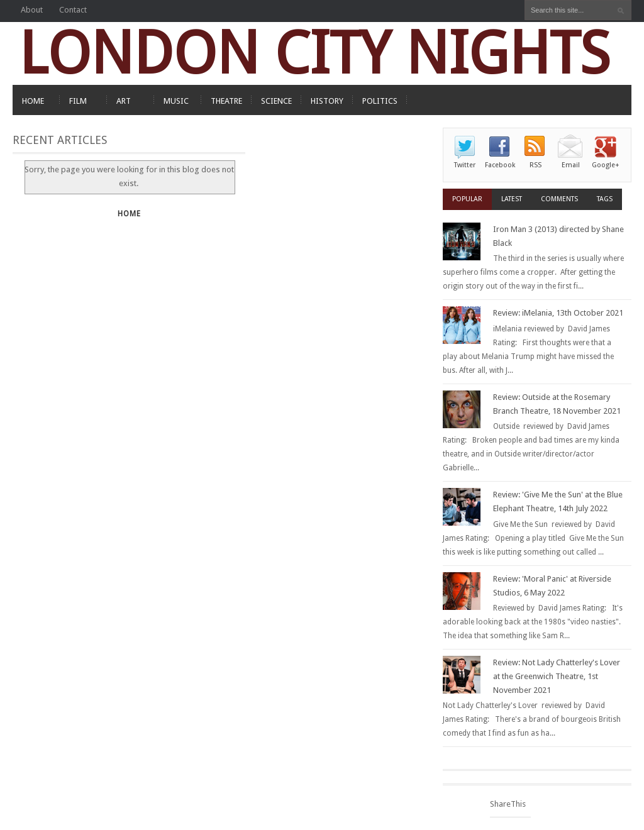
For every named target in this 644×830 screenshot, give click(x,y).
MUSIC (176, 101)
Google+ (606, 165)
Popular (467, 199)
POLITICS (380, 101)
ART (124, 101)
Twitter (465, 165)
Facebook (500, 165)
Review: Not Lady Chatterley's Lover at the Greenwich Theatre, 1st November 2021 (557, 676)
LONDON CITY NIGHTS (314, 53)
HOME (33, 101)
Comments (559, 199)
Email (571, 165)
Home (129, 214)
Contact (73, 10)
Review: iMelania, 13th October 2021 (558, 313)
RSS (536, 165)
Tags (605, 199)
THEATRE (226, 101)
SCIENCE (276, 101)
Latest (512, 199)
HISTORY (327, 101)
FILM (78, 101)
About (32, 10)
